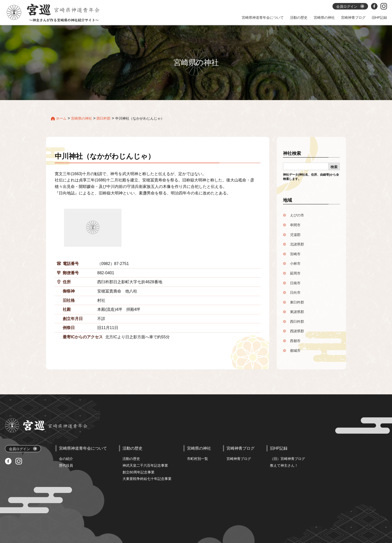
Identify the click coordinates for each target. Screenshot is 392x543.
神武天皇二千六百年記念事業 (145, 465)
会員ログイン (23, 449)
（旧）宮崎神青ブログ (287, 459)
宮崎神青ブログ (239, 459)
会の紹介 (66, 459)
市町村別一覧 (197, 459)
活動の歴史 (131, 459)
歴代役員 (66, 465)
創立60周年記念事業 (138, 472)
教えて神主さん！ (284, 465)
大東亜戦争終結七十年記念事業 (147, 479)
